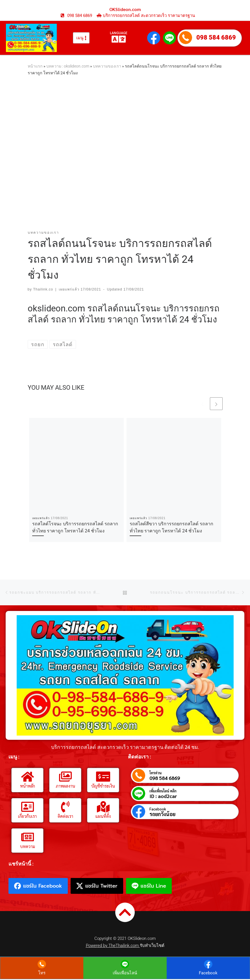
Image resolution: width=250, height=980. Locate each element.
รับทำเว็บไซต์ (152, 946)
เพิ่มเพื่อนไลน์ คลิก (163, 791)
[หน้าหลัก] (27, 777)
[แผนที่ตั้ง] (103, 807)
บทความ (28, 846)
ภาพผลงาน (65, 786)
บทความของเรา (107, 66)
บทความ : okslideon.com (68, 66)
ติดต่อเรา (65, 816)
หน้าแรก (35, 66)
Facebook (158, 809)
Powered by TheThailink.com (113, 946)
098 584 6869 (216, 37)
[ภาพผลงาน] (65, 777)
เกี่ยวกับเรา (27, 816)
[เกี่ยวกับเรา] (27, 807)
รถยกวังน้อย (162, 814)
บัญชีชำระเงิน (103, 786)
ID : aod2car (163, 796)
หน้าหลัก (28, 786)
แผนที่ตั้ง (103, 816)
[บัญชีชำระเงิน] (103, 777)
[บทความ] (27, 837)
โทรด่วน (156, 773)
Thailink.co (43, 289)
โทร (42, 973)
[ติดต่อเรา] (65, 807)
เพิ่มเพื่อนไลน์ (125, 973)
